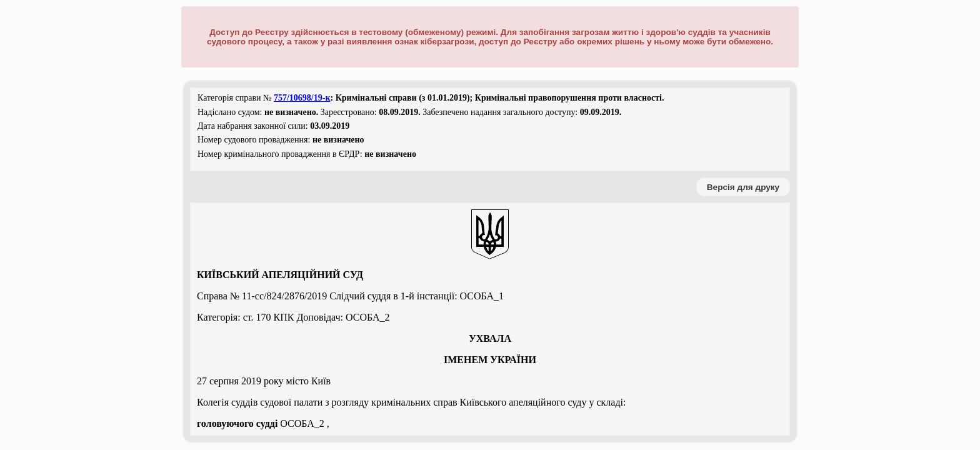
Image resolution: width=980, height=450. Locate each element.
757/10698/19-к (302, 98)
